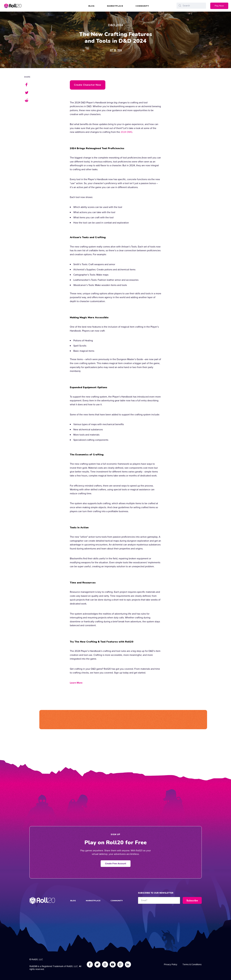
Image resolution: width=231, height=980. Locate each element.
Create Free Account (116, 864)
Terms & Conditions (192, 964)
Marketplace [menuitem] (115, 6)
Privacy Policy (171, 964)
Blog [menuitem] (91, 6)
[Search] (191, 6)
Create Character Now (88, 85)
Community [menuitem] (142, 6)
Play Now (219, 6)
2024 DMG (126, 132)
